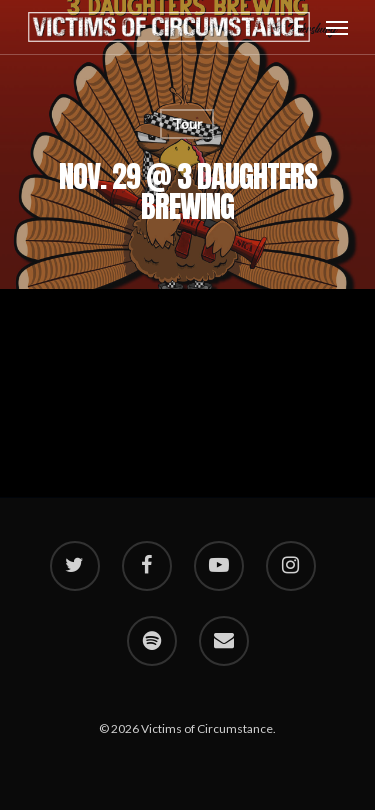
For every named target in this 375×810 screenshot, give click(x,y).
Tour (187, 123)
